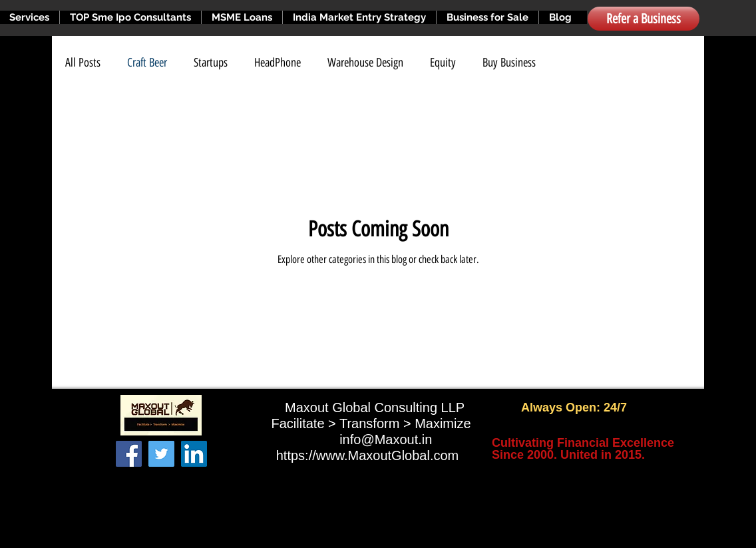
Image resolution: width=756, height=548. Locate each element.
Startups (211, 63)
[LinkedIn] (194, 454)
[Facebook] (129, 454)
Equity (443, 63)
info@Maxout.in (386, 439)
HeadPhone (278, 63)
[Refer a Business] (644, 19)
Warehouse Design (365, 63)
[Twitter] (161, 454)
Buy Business (509, 63)
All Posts (83, 63)
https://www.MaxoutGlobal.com (368, 455)
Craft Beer (147, 63)
